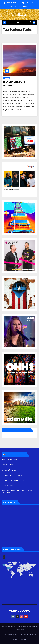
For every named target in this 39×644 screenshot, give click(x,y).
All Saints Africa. (8, 465)
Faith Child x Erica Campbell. (14, 480)
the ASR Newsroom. (15, 455)
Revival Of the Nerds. (10, 470)
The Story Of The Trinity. (12, 475)
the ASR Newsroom (31, 634)
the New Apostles (8, 634)
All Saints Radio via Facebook (16, 430)
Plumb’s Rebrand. (9, 485)
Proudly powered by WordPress (13, 626)
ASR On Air (19, 634)
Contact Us (23, 639)
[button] (31, 22)
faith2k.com (19, 15)
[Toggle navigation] (18, 22)
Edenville (7, 78)
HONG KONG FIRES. (10, 460)
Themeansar (19, 629)
